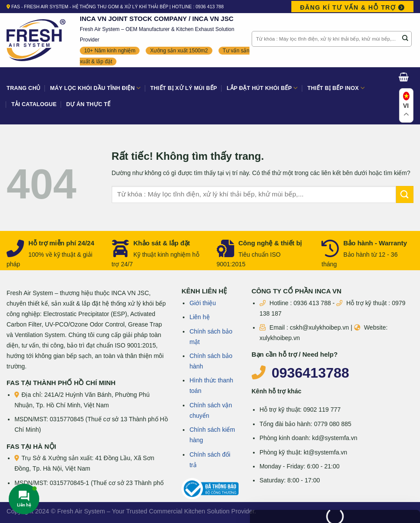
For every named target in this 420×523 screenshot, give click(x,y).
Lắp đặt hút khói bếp (262, 88)
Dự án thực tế (89, 104)
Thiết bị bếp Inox (336, 88)
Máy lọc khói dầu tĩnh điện (96, 88)
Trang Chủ (24, 88)
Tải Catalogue (34, 104)
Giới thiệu (203, 303)
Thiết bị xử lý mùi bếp (184, 88)
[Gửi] (405, 39)
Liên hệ (199, 317)
